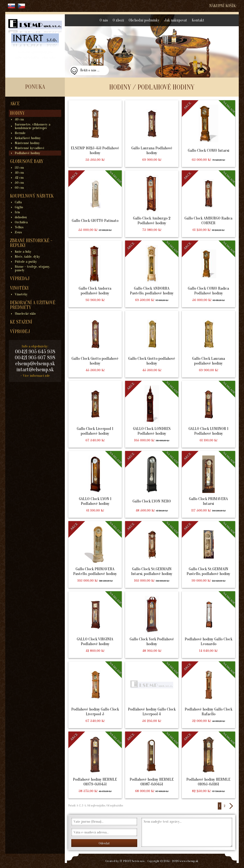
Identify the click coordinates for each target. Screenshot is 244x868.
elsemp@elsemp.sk (35, 364)
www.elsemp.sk (189, 861)
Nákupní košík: (223, 6)
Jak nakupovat (176, 20)
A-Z (78, 805)
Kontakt (198, 20)
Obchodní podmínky (144, 20)
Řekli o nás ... (90, 70)
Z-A (84, 805)
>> (231, 806)
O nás (104, 20)
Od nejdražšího (114, 805)
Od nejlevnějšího (96, 805)
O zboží (118, 20)
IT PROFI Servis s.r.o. (132, 861)
